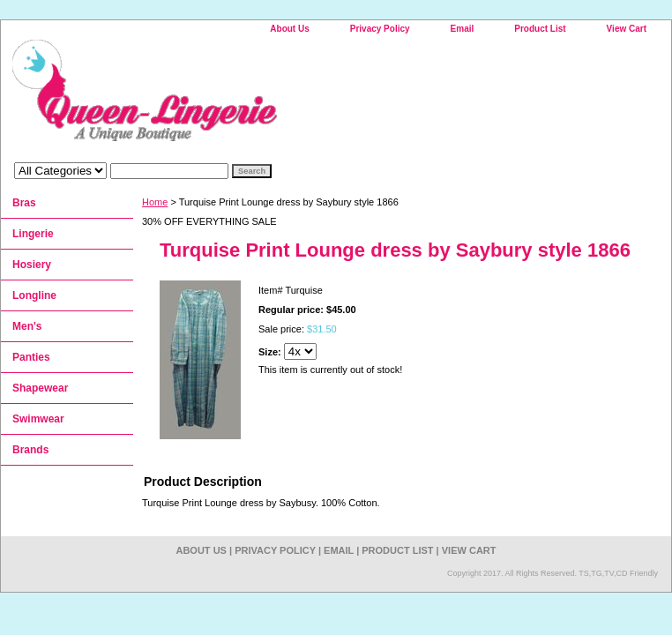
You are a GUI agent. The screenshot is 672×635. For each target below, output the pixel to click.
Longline (34, 295)
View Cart (627, 29)
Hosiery (32, 265)
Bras (24, 203)
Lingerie (33, 234)
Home (155, 202)
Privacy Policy (380, 29)
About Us (289, 29)
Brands (30, 450)
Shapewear (40, 388)
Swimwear (38, 419)
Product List (540, 29)
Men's (27, 326)
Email (463, 29)
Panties (31, 357)
